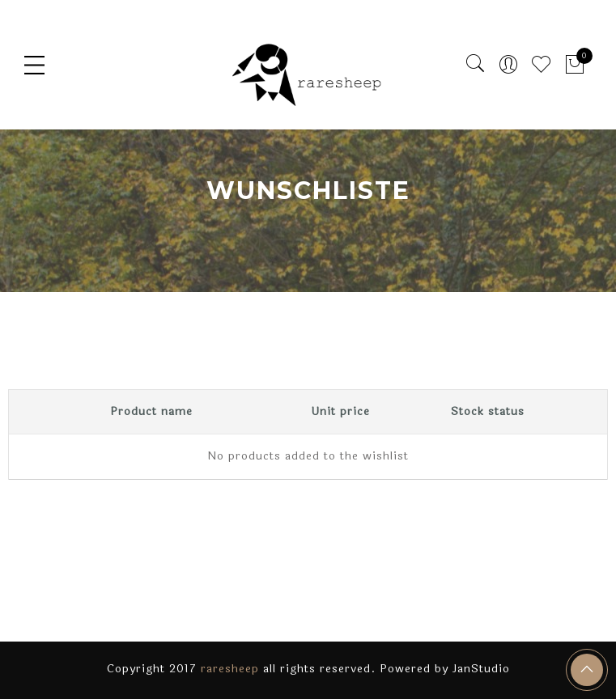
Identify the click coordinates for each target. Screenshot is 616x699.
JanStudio (481, 669)
